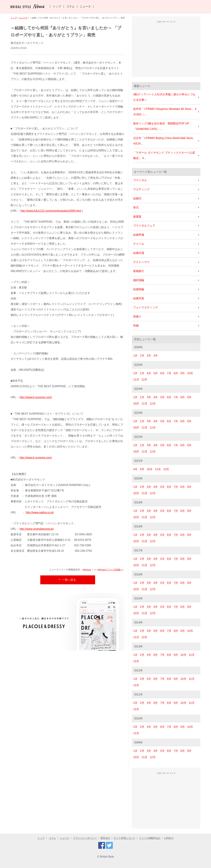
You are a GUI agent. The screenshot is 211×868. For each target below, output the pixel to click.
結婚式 (137, 198)
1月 (135, 356)
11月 (136, 380)
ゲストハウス (141, 262)
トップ (57, 7)
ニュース (85, 7)
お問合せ (169, 838)
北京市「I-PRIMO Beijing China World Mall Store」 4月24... (164, 141)
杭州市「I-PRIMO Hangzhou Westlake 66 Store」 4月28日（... (165, 112)
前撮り (137, 317)
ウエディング (141, 189)
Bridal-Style (107, 857)
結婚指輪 (139, 289)
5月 (156, 373)
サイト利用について (124, 838)
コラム (70, 7)
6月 (162, 373)
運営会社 (105, 838)
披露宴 (137, 217)
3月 (149, 356)
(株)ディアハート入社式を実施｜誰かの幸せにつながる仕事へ (164, 97)
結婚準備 (139, 235)
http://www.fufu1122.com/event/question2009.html (51, 211)
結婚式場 (139, 253)
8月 (176, 373)
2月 (142, 356)
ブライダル (140, 180)
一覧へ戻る (69, 580)
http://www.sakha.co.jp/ (40, 512)
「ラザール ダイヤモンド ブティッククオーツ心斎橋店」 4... (164, 155)
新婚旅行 (139, 271)
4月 (156, 356)
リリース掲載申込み (150, 838)
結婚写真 (139, 298)
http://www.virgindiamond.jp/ (37, 529)
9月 (183, 373)
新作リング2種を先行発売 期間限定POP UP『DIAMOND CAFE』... (161, 126)
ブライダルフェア (144, 226)
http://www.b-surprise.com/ (36, 397)
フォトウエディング (146, 307)
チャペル (139, 244)
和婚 (136, 326)
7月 (169, 373)
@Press (87, 570)
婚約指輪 (139, 280)
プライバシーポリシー (85, 838)
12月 (144, 380)
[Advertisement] (166, 50)
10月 (190, 373)
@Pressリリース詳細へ (110, 570)
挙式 (136, 207)
